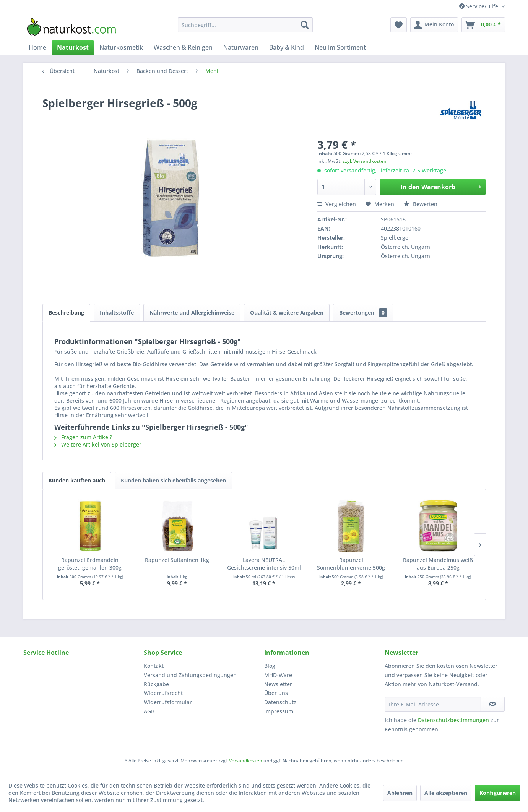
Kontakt (154, 666)
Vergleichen (337, 204)
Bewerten (421, 204)
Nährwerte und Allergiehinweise (192, 313)
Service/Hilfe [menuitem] (479, 6)
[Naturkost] (73, 47)
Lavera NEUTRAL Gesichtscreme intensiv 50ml (264, 564)
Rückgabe (156, 684)
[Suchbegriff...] (245, 25)
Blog (270, 666)
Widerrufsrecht (163, 693)
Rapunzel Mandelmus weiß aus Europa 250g (438, 564)
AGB (149, 711)
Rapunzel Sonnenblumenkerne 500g (351, 564)
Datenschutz (280, 702)
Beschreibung (66, 313)
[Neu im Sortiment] (340, 47)
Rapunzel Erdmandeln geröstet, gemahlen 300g (90, 564)
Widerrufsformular (168, 702)
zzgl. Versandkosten (365, 161)
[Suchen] (305, 25)
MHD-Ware (278, 675)
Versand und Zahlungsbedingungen (190, 675)
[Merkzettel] (399, 25)
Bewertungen (363, 313)
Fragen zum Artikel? (83, 437)
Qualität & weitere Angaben (287, 313)
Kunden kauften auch (77, 480)
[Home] (37, 47)
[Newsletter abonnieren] (493, 704)
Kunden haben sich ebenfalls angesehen (173, 480)
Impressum (279, 711)
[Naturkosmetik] (121, 47)
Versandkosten (246, 761)
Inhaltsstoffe (117, 313)
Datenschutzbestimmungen (453, 720)
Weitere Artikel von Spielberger (98, 444)
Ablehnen (400, 793)
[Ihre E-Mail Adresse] (433, 704)
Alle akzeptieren (446, 793)
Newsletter (278, 684)
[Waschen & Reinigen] (183, 47)
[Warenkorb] (483, 25)
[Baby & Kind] (287, 47)
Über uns (276, 693)
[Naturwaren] (241, 47)
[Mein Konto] (434, 25)
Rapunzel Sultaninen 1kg (177, 560)
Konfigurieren (498, 793)
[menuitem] (245, 25)
